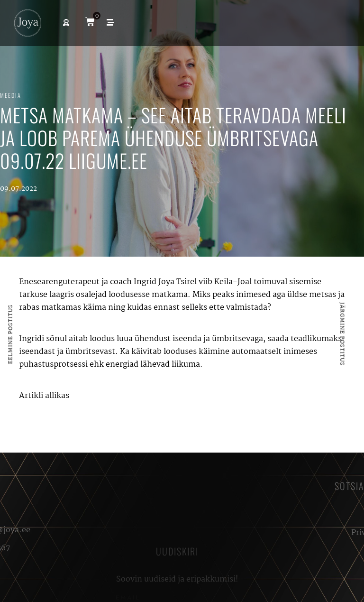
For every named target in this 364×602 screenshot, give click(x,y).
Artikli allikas (44, 396)
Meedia (11, 95)
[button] (66, 23)
